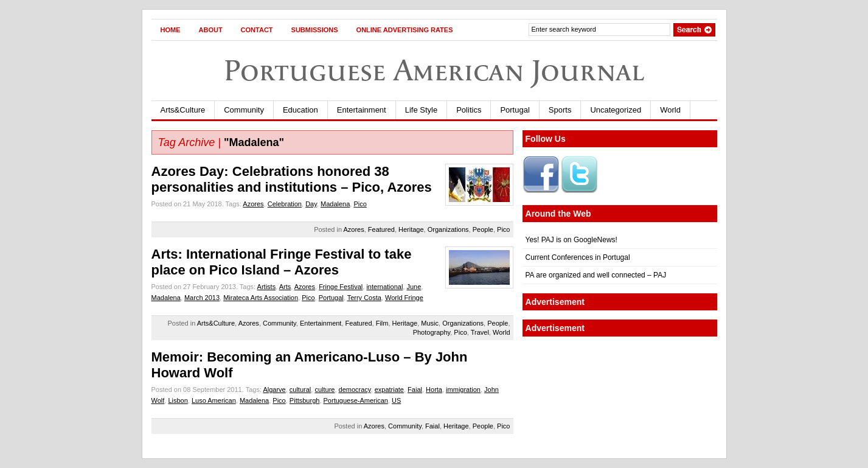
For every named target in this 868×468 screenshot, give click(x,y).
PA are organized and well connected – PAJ (596, 275)
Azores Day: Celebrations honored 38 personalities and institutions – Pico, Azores (292, 179)
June (414, 287)
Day (311, 204)
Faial (415, 389)
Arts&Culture (183, 110)
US (396, 400)
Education (300, 110)
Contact (257, 30)
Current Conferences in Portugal (578, 257)
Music (430, 323)
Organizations (448, 229)
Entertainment (362, 110)
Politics (469, 110)
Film (382, 323)
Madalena (335, 204)
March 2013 (202, 298)
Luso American (214, 400)
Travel (480, 332)
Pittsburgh (305, 400)
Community (244, 110)
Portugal (515, 110)
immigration (463, 389)
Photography (432, 332)
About (211, 30)
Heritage (411, 229)
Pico (360, 204)
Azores (253, 204)
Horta (434, 389)
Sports (560, 110)
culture (325, 389)
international (384, 287)
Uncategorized (616, 110)
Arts (285, 287)
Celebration (285, 204)
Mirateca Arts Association (261, 298)
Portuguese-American (356, 400)
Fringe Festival (341, 287)
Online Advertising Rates (405, 30)
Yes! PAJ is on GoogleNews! (571, 240)
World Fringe (404, 298)
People (483, 229)
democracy (355, 389)
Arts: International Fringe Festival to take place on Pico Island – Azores (282, 262)
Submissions (315, 30)
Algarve (274, 389)
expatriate (389, 389)
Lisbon (178, 400)
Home (171, 30)
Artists (267, 287)
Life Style (421, 110)
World (670, 110)
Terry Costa (364, 298)
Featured (381, 229)
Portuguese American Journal (434, 70)
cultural (300, 389)
